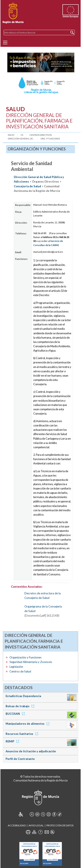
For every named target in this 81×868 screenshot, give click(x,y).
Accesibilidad (17, 825)
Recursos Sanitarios (23, 734)
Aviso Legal (36, 825)
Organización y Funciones (25, 657)
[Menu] (5, 43)
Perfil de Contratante (20, 759)
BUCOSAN (16, 714)
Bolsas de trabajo (21, 706)
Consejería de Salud (27, 186)
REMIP (13, 741)
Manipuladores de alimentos (28, 724)
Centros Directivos (41, 135)
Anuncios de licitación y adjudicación (31, 751)
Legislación (16, 667)
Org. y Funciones (50, 139)
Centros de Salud (20, 671)
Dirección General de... (21, 139)
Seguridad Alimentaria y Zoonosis (31, 662)
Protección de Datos (60, 825)
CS (22, 135)
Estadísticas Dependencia (23, 696)
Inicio (11, 135)
